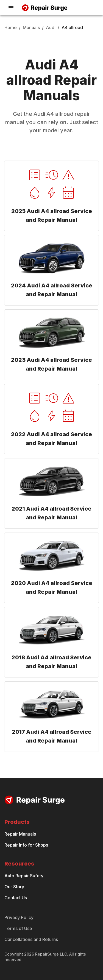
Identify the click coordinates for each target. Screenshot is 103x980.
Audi (51, 27)
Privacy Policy (19, 917)
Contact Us (16, 898)
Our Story (14, 887)
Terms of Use (18, 928)
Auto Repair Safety (24, 876)
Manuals (31, 27)
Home (11, 27)
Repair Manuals (20, 834)
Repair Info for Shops (26, 845)
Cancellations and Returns (31, 939)
